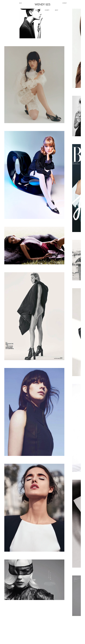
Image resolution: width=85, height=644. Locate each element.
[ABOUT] (56, 10)
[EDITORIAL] (28, 10)
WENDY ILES (42, 4)
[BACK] (21, 3)
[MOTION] (37, 10)
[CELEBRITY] (47, 10)
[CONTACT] (65, 3)
